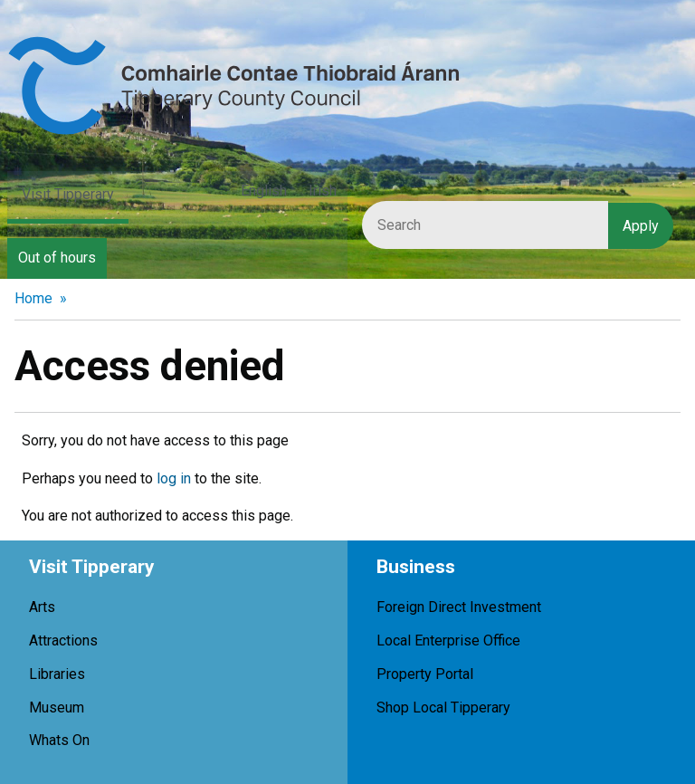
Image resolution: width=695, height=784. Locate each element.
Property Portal (425, 674)
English (264, 191)
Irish (323, 191)
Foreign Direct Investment (459, 607)
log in (174, 478)
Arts (42, 607)
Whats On (59, 740)
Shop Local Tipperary (443, 708)
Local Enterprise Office (448, 641)
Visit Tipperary (68, 194)
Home (33, 298)
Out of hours (57, 258)
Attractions (63, 641)
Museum (57, 708)
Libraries (57, 674)
